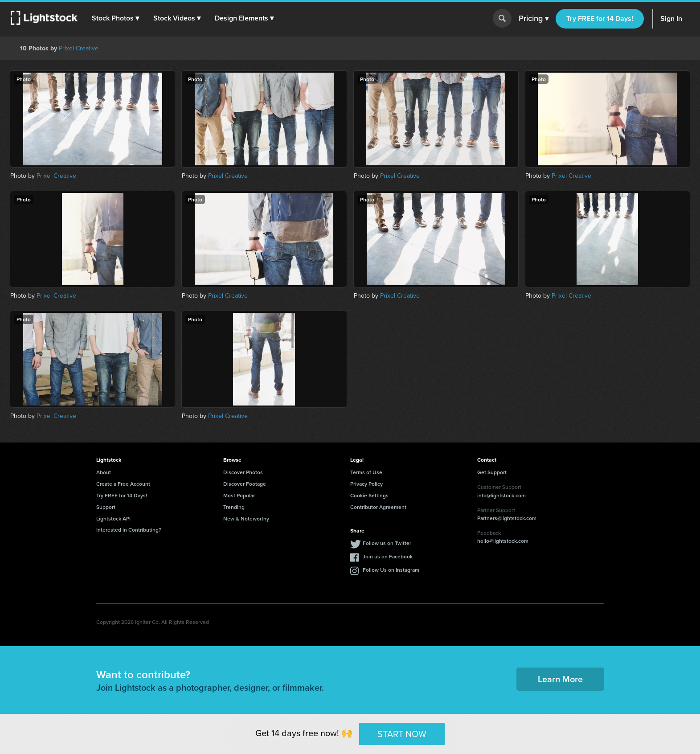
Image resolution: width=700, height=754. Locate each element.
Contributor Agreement (378, 507)
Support (106, 507)
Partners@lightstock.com (507, 518)
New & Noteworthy (246, 518)
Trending (234, 507)
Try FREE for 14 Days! (600, 18)
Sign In (671, 18)
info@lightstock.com (501, 495)
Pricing (534, 19)
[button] (115, 18)
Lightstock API (113, 518)
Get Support (492, 472)
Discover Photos (243, 472)
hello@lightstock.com (503, 541)
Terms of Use (366, 472)
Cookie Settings (369, 495)
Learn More (560, 679)
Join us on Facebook (388, 556)
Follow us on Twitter (387, 543)
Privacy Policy (366, 484)
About (104, 472)
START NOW (402, 734)
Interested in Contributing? (129, 530)
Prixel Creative (79, 48)
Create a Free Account (123, 484)
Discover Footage (245, 484)
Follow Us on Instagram (391, 570)
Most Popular (239, 495)
